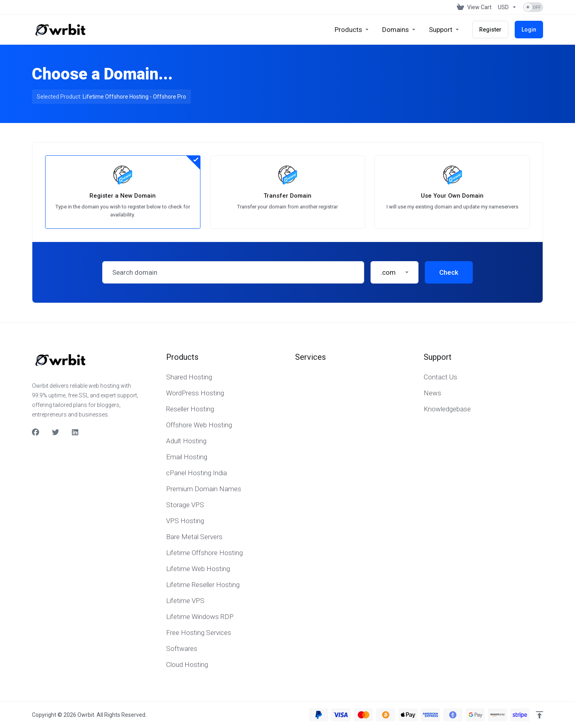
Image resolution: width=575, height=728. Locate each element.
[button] (395, 272)
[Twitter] (56, 432)
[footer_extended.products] (352, 30)
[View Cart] (474, 7)
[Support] (444, 30)
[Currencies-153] (507, 7)
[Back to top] (539, 715)
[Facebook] (36, 432)
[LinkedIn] (75, 432)
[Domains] (399, 30)
